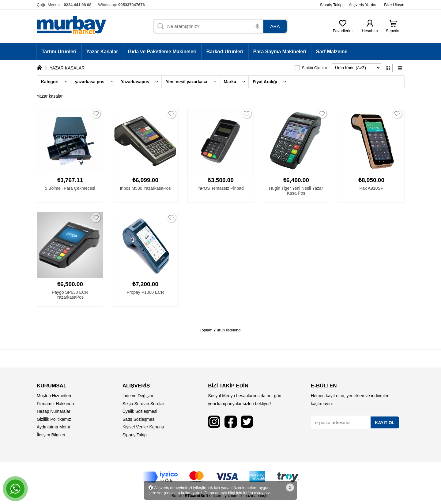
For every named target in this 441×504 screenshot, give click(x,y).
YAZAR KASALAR (67, 68)
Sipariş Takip (331, 5)
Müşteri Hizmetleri (54, 396)
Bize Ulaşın (394, 5)
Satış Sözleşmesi (139, 419)
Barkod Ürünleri (225, 52)
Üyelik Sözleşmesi (140, 411)
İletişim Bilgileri (51, 435)
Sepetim (393, 29)
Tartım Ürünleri (59, 52)
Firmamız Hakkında (55, 404)
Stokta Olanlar (315, 68)
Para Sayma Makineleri (280, 52)
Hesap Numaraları (54, 411)
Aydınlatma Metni (53, 427)
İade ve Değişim (138, 396)
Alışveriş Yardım (363, 5)
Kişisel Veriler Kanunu (143, 427)
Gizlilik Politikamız (54, 419)
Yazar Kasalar (102, 52)
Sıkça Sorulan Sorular (143, 404)
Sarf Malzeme (332, 52)
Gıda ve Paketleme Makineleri (162, 52)
